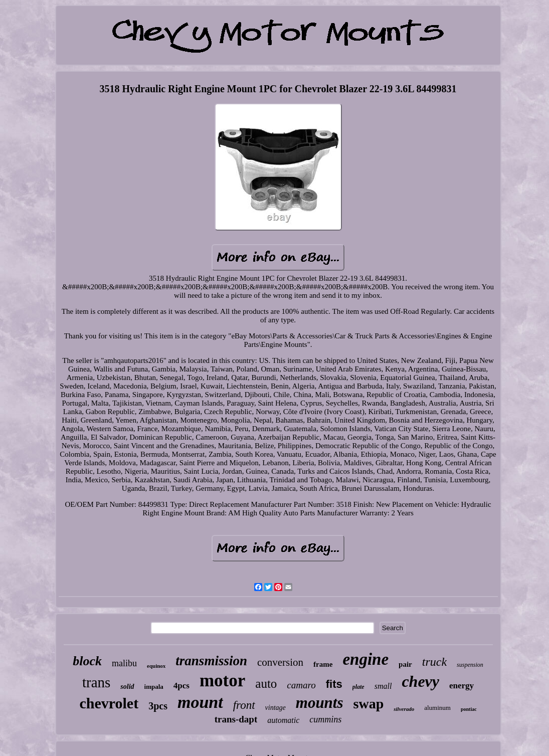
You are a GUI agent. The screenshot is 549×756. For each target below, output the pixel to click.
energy (462, 686)
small (383, 686)
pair (405, 664)
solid (127, 687)
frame (323, 664)
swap (369, 704)
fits (334, 684)
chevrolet (109, 703)
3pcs (158, 706)
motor (222, 681)
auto (266, 684)
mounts (320, 703)
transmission (211, 661)
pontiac (469, 709)
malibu (124, 663)
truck (434, 662)
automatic (283, 720)
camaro (301, 685)
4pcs (181, 686)
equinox (156, 666)
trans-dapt (236, 719)
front (244, 705)
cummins (325, 719)
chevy (420, 681)
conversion (280, 662)
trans (96, 682)
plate (358, 687)
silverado (404, 709)
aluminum (437, 708)
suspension (470, 665)
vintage (276, 708)
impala (154, 687)
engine (365, 659)
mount (200, 702)
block (87, 661)
